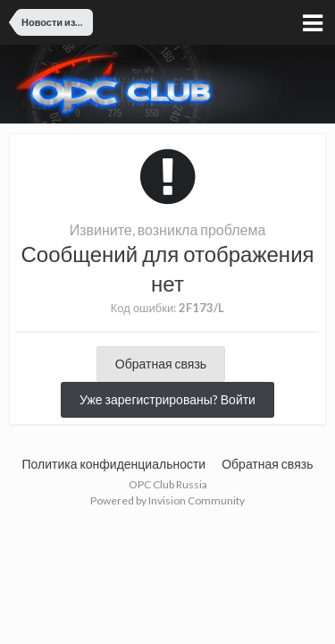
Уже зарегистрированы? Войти (167, 399)
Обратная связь (161, 364)
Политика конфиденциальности (114, 464)
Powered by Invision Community (167, 500)
